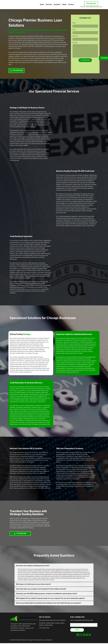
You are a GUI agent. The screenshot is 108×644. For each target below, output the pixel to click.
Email (74, 30)
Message (75, 46)
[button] (54, 566)
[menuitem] (42, 5)
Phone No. (75, 38)
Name (74, 23)
